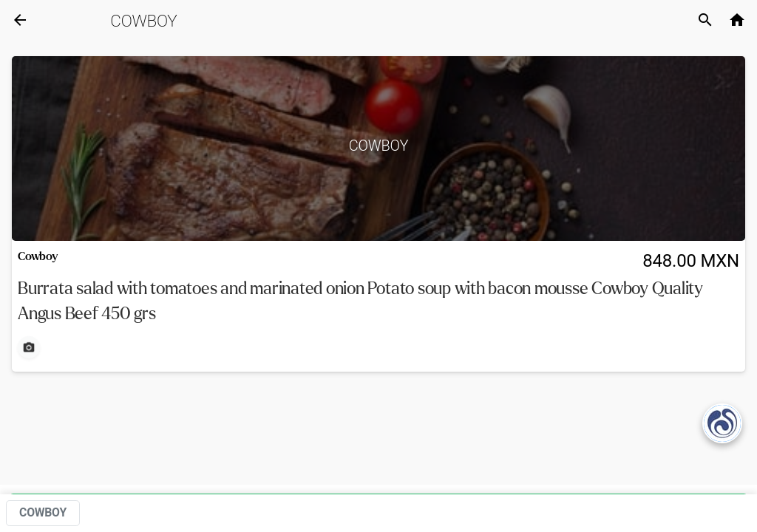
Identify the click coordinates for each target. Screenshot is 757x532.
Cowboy (143, 21)
